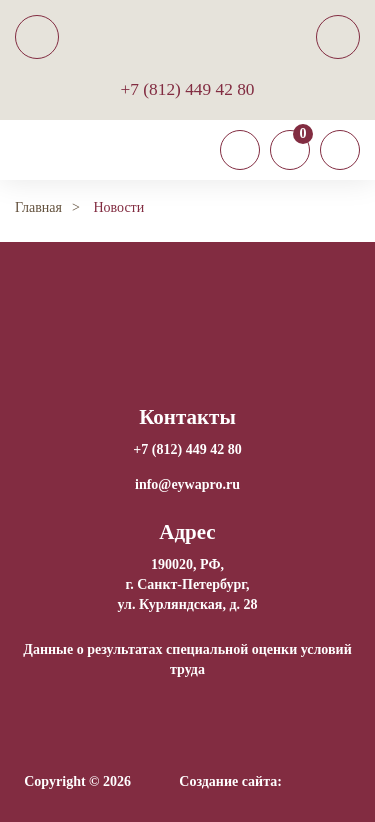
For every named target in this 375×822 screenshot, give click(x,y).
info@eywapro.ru (187, 484)
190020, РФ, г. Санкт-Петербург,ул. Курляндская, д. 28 (187, 584)
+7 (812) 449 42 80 (188, 89)
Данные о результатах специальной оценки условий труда (187, 659)
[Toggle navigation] (240, 150)
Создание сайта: (230, 781)
